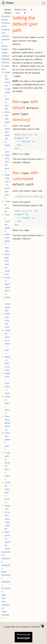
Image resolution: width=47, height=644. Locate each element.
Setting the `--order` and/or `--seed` (7, 383)
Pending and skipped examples (5, 36)
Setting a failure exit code (7, 363)
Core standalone (5, 605)
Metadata (6, 59)
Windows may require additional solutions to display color (7, 132)
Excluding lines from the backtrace (7, 264)
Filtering (5, 63)
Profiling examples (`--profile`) (7, 492)
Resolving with (23, 637)
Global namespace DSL (7, 304)
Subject (5, 49)
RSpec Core (21, 10)
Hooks (5, 46)
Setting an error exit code (7, 320)
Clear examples (5, 615)
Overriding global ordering (7, 423)
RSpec (10, 3)
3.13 (18, 13)
